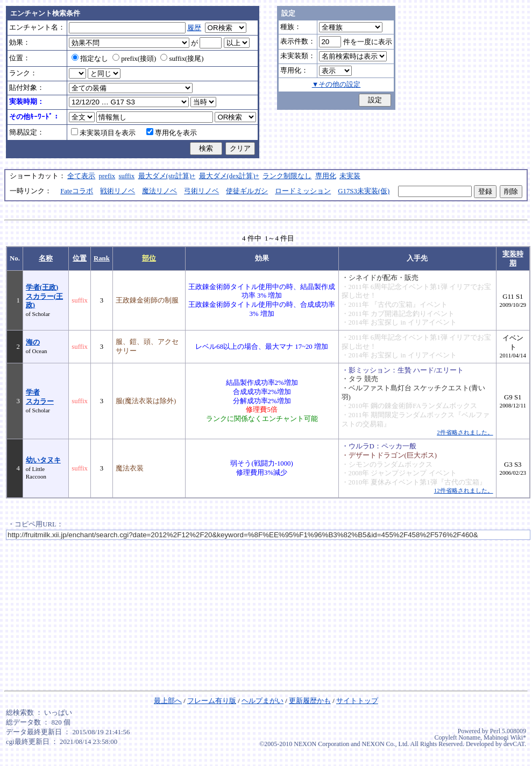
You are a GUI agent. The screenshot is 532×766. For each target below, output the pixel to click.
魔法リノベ (159, 191)
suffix (127, 176)
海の (33, 342)
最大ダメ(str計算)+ (167, 176)
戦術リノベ (118, 191)
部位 (149, 258)
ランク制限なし (287, 176)
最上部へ (168, 701)
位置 (80, 258)
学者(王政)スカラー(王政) (44, 296)
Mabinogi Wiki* (505, 737)
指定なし (90, 59)
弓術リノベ (201, 191)
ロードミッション (303, 191)
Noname (469, 737)
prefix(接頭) (134, 59)
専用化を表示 (172, 133)
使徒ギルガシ (247, 191)
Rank (102, 258)
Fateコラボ (77, 191)
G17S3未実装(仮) (364, 191)
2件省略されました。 (465, 432)
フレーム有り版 (212, 701)
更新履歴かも (310, 701)
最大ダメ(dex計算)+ (229, 176)
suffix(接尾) (182, 59)
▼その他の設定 (336, 85)
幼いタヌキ (43, 460)
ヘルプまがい (263, 701)
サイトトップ (357, 701)
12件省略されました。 (464, 490)
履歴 (194, 28)
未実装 (350, 176)
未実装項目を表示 (103, 133)
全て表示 (81, 176)
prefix (107, 176)
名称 (46, 258)
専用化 (326, 176)
